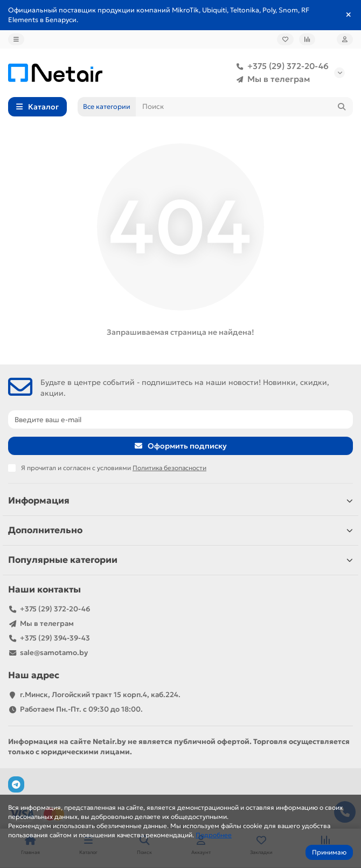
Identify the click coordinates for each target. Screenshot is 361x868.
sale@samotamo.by (54, 653)
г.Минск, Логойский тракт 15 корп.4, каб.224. (100, 695)
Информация (180, 501)
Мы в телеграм (271, 79)
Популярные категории (180, 560)
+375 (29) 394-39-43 (55, 638)
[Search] (244, 107)
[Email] (180, 419)
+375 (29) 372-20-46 (280, 66)
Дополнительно (180, 530)
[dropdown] (16, 39)
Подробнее (214, 835)
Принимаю (329, 852)
